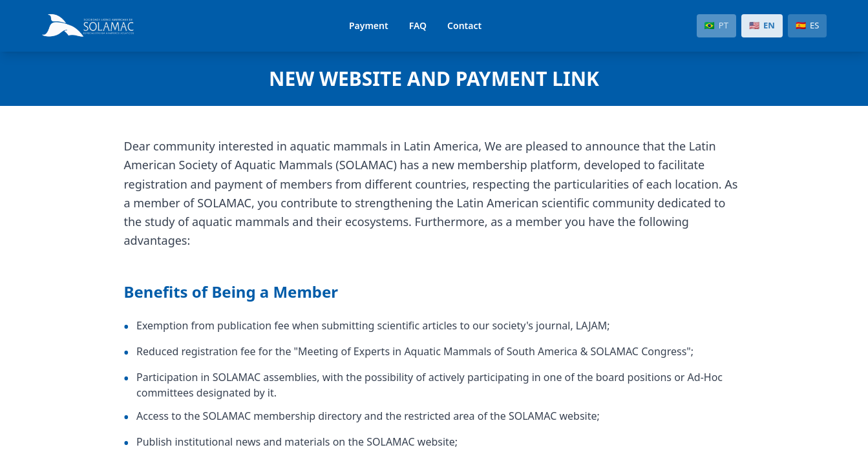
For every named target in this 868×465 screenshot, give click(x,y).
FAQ (418, 26)
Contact (464, 26)
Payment (369, 26)
